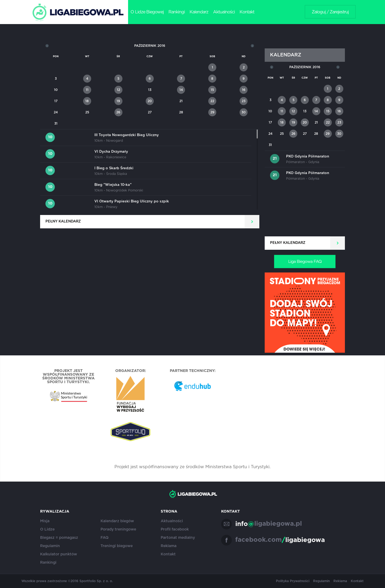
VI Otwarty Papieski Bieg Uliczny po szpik (132, 201)
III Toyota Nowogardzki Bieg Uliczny (127, 135)
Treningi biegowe (117, 546)
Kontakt (247, 12)
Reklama (169, 546)
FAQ (105, 538)
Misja (45, 521)
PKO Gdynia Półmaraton (308, 157)
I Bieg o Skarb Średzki (114, 168)
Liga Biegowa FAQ (305, 262)
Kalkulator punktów (59, 554)
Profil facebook (175, 529)
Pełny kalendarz (63, 222)
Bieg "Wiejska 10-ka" (113, 185)
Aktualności (224, 12)
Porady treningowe (118, 529)
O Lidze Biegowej (147, 12)
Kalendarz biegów (117, 521)
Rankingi (177, 12)
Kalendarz (199, 12)
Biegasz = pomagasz (59, 538)
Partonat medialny (178, 538)
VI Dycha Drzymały (111, 152)
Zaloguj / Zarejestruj (330, 12)
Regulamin (50, 546)
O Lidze (47, 529)
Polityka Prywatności (293, 581)
